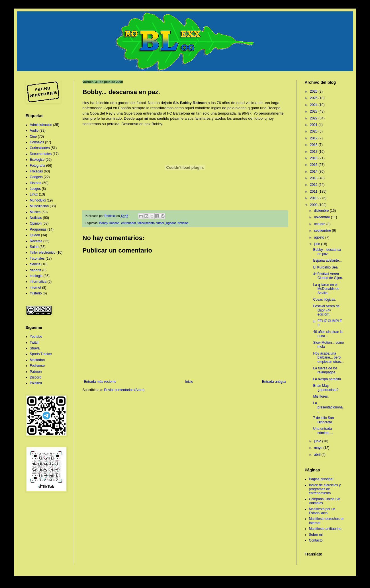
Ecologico (37, 160)
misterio (36, 293)
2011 (314, 192)
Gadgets (36, 177)
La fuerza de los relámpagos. (325, 370)
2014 (314, 172)
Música (35, 212)
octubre (320, 224)
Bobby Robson (110, 223)
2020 (314, 131)
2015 (314, 165)
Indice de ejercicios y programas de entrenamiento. (325, 489)
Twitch (35, 343)
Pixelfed (36, 383)
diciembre (322, 211)
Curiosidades (40, 148)
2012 (314, 185)
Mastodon (37, 360)
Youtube (36, 337)
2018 (314, 145)
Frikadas (36, 171)
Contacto (316, 540)
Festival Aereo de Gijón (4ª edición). (326, 310)
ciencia (35, 264)
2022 (314, 118)
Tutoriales (37, 259)
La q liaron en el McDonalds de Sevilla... (326, 289)
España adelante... (327, 261)
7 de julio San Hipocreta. (323, 420)
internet (36, 288)
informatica (38, 282)
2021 (314, 125)
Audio (34, 131)
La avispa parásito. (327, 379)
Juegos (35, 189)
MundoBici (38, 200)
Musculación (39, 206)
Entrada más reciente (100, 382)
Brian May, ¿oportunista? (326, 388)
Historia (36, 183)
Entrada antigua (274, 382)
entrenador (128, 223)
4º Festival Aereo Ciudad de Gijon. (328, 276)
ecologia (36, 276)
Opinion (36, 223)
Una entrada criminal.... (323, 431)
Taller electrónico (43, 253)
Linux (34, 194)
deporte (36, 270)
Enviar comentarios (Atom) (124, 390)
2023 (314, 111)
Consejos (37, 142)
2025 (314, 98)
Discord (36, 377)
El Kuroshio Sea (325, 267)
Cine (33, 137)
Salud (34, 247)
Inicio (189, 382)
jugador (170, 223)
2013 (314, 178)
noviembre (322, 217)
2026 (314, 91)
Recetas (36, 241)
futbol (160, 223)
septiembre (323, 231)
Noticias (183, 223)
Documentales (41, 154)
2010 (314, 198)
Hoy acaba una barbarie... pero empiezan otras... (328, 358)
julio (317, 244)
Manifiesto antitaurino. (326, 529)
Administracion (41, 125)
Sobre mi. (316, 535)
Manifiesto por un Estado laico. (322, 511)
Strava (35, 348)
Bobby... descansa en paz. (327, 252)
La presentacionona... (328, 407)
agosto (319, 237)
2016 (314, 158)
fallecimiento (146, 223)
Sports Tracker (41, 354)
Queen (35, 235)
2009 (314, 205)
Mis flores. (321, 396)
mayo (319, 448)
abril (318, 455)
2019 (314, 138)
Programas (38, 229)
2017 (314, 152)
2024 (314, 105)
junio (318, 441)
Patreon (36, 372)
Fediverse (37, 366)
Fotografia (38, 166)
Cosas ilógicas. (325, 300)
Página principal (321, 479)
